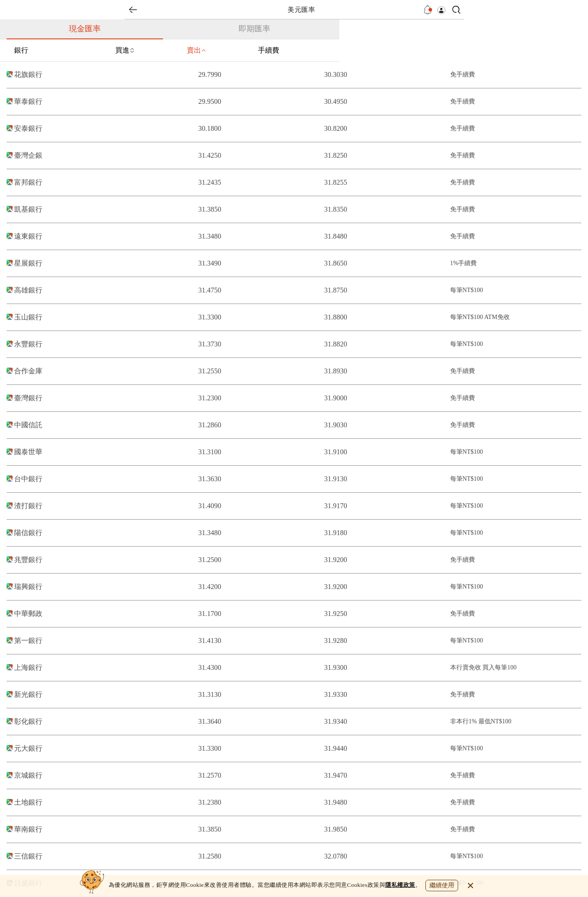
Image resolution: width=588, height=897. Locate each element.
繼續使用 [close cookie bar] (442, 885)
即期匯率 (254, 29)
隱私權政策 (400, 885)
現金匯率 (85, 29)
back (133, 10)
